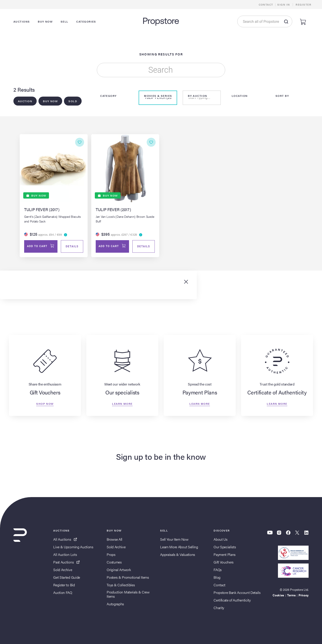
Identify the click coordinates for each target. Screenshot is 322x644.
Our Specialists (225, 547)
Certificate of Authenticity (232, 600)
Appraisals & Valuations (178, 554)
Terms (291, 595)
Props (111, 554)
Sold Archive (63, 570)
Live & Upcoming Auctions (73, 547)
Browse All (114, 539)
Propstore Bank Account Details (237, 592)
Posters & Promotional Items (128, 577)
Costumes (114, 562)
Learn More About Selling (179, 547)
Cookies (278, 595)
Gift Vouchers (223, 562)
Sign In (284, 4)
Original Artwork (119, 570)
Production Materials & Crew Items (128, 594)
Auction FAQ (63, 592)
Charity (219, 608)
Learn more (122, 404)
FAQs (218, 570)
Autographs (115, 604)
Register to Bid (64, 585)
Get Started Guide (67, 577)
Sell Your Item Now (174, 539)
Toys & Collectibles (121, 585)
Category (108, 96)
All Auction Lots (65, 554)
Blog (217, 577)
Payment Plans (225, 554)
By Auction (197, 96)
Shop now (45, 404)
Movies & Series (158, 96)
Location (240, 96)
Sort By (282, 96)
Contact (266, 4)
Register (303, 4)
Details (72, 247)
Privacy (304, 595)
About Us (220, 539)
